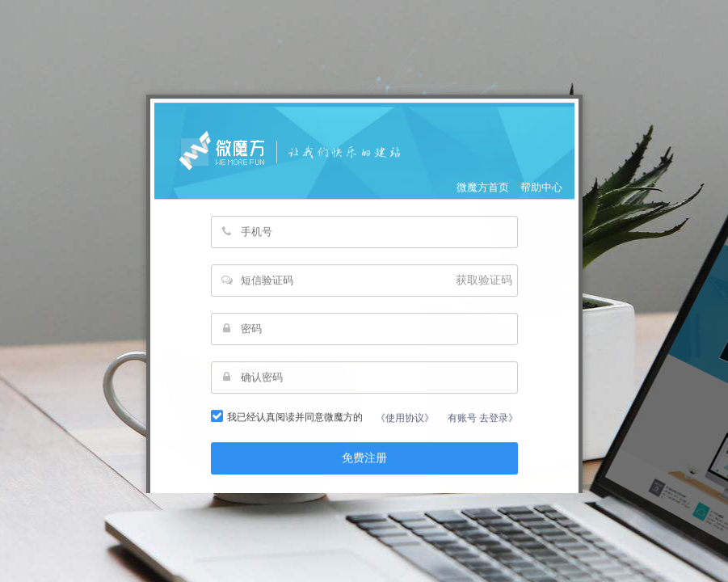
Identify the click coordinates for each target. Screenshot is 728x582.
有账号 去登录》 (483, 433)
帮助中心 (541, 202)
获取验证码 (484, 295)
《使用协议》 (405, 433)
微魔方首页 (483, 202)
